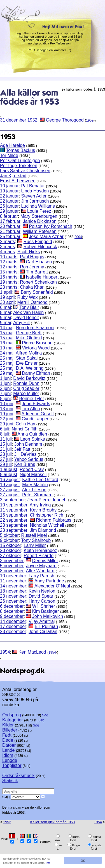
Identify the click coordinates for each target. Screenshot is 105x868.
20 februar (10, 226)
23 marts (9, 287)
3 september (12, 500)
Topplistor (12, 765)
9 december (12, 616)
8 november (12, 571)
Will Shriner (44, 606)
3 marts (7, 247)
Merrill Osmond (32, 302)
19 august (10, 485)
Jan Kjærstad (13, 176)
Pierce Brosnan (37, 343)
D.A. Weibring (30, 368)
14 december (13, 621)
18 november (13, 591)
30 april (7, 302)
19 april (7, 297)
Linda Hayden (35, 191)
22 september (14, 520)
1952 (32, 120)
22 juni (7, 419)
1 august (9, 469)
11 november (13, 581)
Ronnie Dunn (26, 383)
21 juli (6, 449)
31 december (13, 120)
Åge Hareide (12, 145)
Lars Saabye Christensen (25, 171)
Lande (9, 750)
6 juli (5, 429)
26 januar (9, 206)
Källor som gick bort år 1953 (53, 822)
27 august (10, 490)
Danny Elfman (36, 373)
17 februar (10, 221)
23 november (13, 596)
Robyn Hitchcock (40, 247)
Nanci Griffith (25, 429)
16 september (14, 515)
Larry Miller (35, 545)
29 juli (6, 464)
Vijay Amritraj (42, 621)
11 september (14, 510)
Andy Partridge (49, 581)
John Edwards (36, 404)
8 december (12, 611)
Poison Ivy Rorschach (51, 226)
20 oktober (11, 550)
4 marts (7, 252)
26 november (13, 601)
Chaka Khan (32, 287)
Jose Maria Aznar (46, 236)
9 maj (5, 318)
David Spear (41, 596)
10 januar (9, 186)
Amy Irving (40, 505)
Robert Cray (32, 469)
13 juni (7, 409)
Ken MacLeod (32, 652)
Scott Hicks (29, 252)
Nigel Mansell (33, 475)
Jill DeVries (25, 454)
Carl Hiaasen (39, 262)
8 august (9, 475)
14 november (13, 586)
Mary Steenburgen (39, 216)
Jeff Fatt (22, 449)
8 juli (5, 434)
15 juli (6, 444)
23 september (14, 525)
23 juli (6, 454)
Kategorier (13, 720)
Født (7, 735)
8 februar (9, 216)
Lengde (10, 760)
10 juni (7, 404)
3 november (12, 561)
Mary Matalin (35, 485)
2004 (78, 237)
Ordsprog (12, 715)
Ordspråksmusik (18, 776)
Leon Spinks (32, 439)
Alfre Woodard (40, 571)
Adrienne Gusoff (38, 414)
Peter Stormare (37, 495)
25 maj (7, 358)
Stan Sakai (27, 358)
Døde (8, 740)
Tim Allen (31, 409)
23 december (13, 632)
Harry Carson (42, 601)
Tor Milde (9, 155)
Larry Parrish (41, 576)
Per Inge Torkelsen (19, 166)
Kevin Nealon (42, 591)
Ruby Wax (27, 297)
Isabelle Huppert (42, 277)
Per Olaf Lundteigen (20, 161)
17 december (13, 626)
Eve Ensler (27, 363)
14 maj (7, 328)
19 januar (9, 191)
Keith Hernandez (40, 550)
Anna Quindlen (32, 434)
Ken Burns (25, 464)
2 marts (7, 242)
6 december (12, 606)
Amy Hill (21, 323)
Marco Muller (26, 393)
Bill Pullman (46, 626)
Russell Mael (34, 535)
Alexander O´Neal (52, 586)
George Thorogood (65, 120)
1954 (5, 652)
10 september (14, 505)
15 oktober (11, 545)
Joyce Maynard (41, 566)
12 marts (9, 262)
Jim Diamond (43, 530)
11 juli (6, 439)
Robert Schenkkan (38, 282)
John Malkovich (48, 616)
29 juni (7, 424)
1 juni (5, 378)
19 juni (7, 414)
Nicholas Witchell (47, 525)
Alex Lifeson (34, 490)
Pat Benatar (33, 186)
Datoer (9, 745)
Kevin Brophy (43, 510)
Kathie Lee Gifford (40, 480)
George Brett (29, 333)
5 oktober (9, 535)
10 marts (9, 257)
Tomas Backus (20, 150)
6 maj (5, 307)
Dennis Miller (45, 561)
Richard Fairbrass (53, 520)
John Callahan (43, 632)
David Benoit (26, 318)
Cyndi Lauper (35, 419)
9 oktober (9, 540)
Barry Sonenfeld (37, 292)
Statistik (10, 781)
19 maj (7, 348)
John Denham (28, 444)
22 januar (9, 196)
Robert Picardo (39, 556)
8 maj (5, 312)
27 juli (6, 459)
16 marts (9, 277)
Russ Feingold (38, 242)
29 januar (9, 211)
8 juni (5, 399)
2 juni (5, 388)
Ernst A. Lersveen (18, 181)
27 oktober (11, 556)
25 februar (10, 236)
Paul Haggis (32, 257)
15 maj (7, 333)
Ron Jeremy (32, 267)
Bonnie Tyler (32, 399)
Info (48, 863)
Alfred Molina (29, 353)
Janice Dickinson (40, 221)
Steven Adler (34, 196)
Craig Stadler (26, 388)
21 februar (10, 231)
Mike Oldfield (29, 338)
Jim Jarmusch (35, 201)
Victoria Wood (36, 348)
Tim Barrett (37, 272)
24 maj (7, 353)
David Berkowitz (29, 378)
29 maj (7, 373)
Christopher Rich (47, 515)
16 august (10, 480)
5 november (12, 566)
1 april (6, 292)
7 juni (5, 393)
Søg (45, 715)
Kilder (8, 725)
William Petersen (40, 231)
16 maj (7, 343)
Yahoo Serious (29, 459)
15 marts (9, 272)
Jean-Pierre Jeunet (46, 500)
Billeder (10, 730)
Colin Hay (25, 424)
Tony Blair (29, 307)
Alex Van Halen (28, 312)
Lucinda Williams (38, 206)
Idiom (8, 755)
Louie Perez (39, 211)
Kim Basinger (46, 611)
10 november (13, 576)
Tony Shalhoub (36, 540)
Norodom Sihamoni (35, 328)
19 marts (9, 282)
